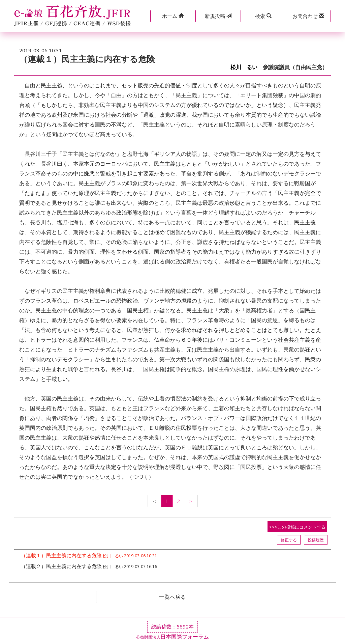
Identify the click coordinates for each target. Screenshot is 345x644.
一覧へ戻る (172, 597)
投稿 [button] (218, 16)
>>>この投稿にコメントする (297, 527)
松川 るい (244, 67)
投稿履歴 (316, 540)
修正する (289, 540)
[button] (173, 16)
